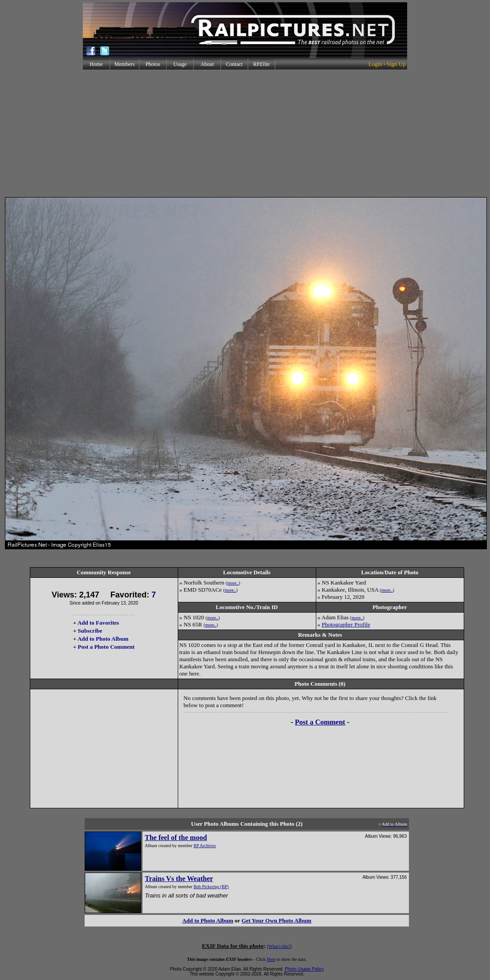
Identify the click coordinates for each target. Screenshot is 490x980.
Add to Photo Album (103, 639)
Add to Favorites (98, 623)
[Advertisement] (245, 133)
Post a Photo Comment (106, 647)
